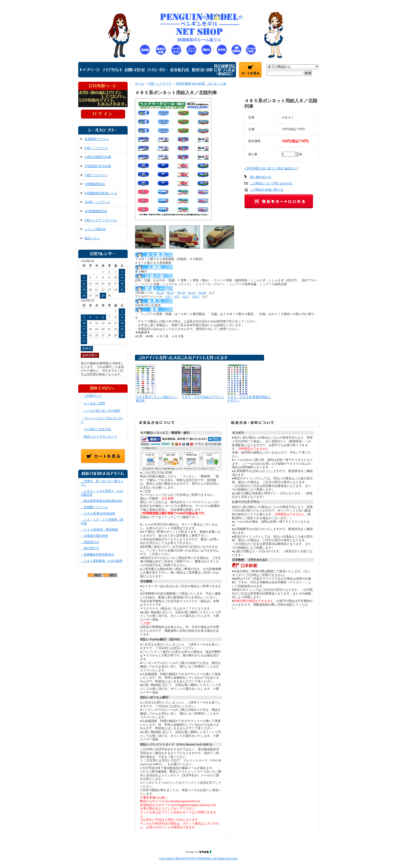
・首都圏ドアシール (94, 507)
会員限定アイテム (97, 139)
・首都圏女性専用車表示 (97, 555)
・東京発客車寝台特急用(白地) (102, 501)
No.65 (192, 293)
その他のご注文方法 (97, 429)
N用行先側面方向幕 (98, 157)
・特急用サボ (90, 542)
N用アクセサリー (96, 175)
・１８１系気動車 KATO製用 (102, 561)
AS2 (176, 297)
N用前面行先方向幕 (98, 166)
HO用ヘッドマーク (97, 202)
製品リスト (92, 238)
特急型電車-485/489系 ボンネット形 (201, 84)
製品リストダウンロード (101, 437)
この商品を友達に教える (267, 190)
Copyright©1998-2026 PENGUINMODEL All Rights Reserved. (198, 858)
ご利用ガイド (93, 396)
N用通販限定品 (95, 184)
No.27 (171, 293)
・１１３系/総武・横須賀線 (99, 529)
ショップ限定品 (95, 229)
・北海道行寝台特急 (94, 536)
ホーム (140, 84)
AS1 (168, 297)
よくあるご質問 (94, 403)
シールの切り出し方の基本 (102, 411)
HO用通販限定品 (96, 211)
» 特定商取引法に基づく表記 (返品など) (271, 168)
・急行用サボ (90, 548)
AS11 (186, 297)
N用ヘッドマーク (96, 148)
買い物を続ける (261, 177)
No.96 (202, 293)
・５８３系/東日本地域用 (98, 514)
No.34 (181, 293)
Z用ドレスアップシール (101, 220)
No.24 (160, 293)
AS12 (196, 297)
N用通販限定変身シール (101, 193)
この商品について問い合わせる (271, 183)
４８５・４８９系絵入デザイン (203, 397)
